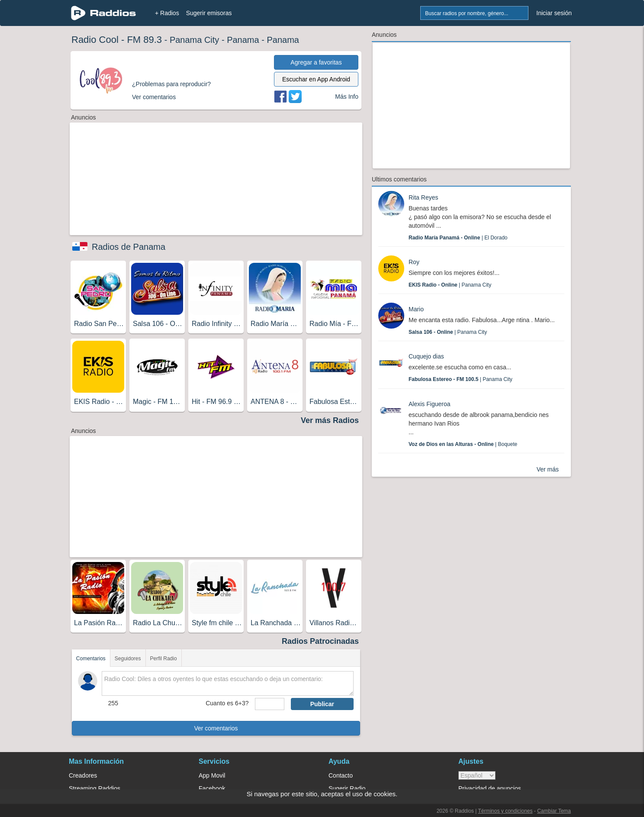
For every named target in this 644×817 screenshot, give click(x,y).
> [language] (477, 775)
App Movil (212, 775)
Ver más (548, 469)
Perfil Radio (164, 659)
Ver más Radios (330, 420)
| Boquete (463, 444)
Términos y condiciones (505, 811)
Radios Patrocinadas (320, 641)
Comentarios (91, 659)
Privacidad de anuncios (490, 788)
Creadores (83, 775)
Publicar (322, 704)
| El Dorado (458, 238)
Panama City (195, 40)
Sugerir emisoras (209, 13)
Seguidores (128, 659)
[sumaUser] (269, 704)
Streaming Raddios (95, 788)
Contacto (341, 775)
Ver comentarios (216, 728)
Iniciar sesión (554, 13)
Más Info (347, 97)
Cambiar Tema (554, 811)
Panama (243, 40)
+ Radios (167, 13)
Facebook (212, 788)
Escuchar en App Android (316, 79)
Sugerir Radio (347, 788)
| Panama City (450, 285)
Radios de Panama (129, 247)
